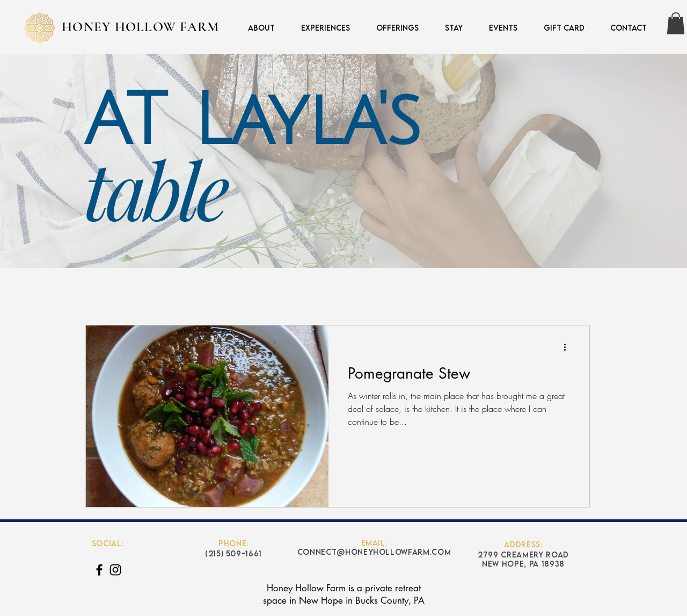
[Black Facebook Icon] (99, 570)
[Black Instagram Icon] (115, 570)
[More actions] (568, 347)
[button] (392, 28)
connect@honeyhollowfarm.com (374, 552)
